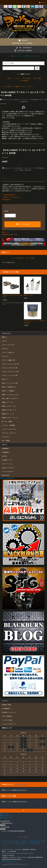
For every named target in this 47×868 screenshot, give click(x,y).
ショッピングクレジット (9, 724)
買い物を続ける (6, 200)
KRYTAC (4, 456)
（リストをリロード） (21, 784)
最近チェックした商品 (31, 56)
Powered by (14, 865)
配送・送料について (18, 841)
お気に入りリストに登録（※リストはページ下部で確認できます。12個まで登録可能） (23, 100)
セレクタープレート (28, 87)
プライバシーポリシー (7, 843)
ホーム (4, 87)
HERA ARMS (6, 475)
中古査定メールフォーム (9, 712)
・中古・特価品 (36, 78)
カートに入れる (23, 224)
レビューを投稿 (30, 258)
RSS (34, 843)
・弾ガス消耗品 (26, 78)
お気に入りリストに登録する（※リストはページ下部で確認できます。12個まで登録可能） (23, 169)
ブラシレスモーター (8, 472)
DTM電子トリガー (7, 460)
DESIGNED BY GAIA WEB (9, 861)
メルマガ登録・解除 (19, 843)
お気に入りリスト (14, 56)
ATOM (38, 843)
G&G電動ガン (6, 452)
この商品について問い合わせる (11, 197)
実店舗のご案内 (6, 705)
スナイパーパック (7, 464)
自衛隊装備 (5, 449)
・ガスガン (17, 78)
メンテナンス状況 (7, 720)
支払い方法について (7, 841)
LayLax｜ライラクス (8, 468)
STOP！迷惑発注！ (8, 716)
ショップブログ (28, 843)
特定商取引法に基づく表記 (10, 235)
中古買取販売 (6, 709)
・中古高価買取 (24, 81)
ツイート (5, 178)
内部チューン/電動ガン (14, 87)
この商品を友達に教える (9, 195)
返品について (6, 232)
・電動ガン (9, 78)
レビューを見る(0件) (18, 258)
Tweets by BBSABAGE (7, 478)
